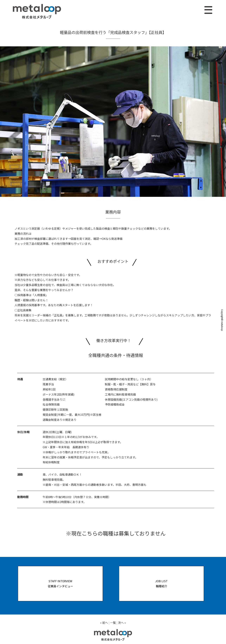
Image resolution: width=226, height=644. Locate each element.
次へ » (122, 623)
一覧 (113, 623)
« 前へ (104, 623)
